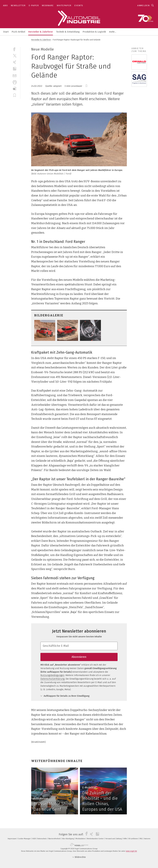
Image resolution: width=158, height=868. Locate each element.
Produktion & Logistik (94, 32)
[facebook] (15, 49)
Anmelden (143, 5)
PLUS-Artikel (18, 32)
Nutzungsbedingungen (52, 675)
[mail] (15, 75)
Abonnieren (79, 657)
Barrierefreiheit (55, 839)
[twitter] (15, 56)
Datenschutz (42, 839)
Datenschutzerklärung (52, 679)
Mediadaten (81, 839)
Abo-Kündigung (68, 839)
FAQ (141, 839)
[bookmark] (86, 86)
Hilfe (125, 839)
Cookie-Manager (25, 839)
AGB (34, 839)
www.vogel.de (131, 851)
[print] (15, 82)
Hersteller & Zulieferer (41, 32)
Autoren (147, 839)
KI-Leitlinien (134, 839)
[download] (15, 89)
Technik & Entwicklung (68, 32)
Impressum (12, 839)
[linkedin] (15, 69)
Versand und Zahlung (114, 839)
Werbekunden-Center (96, 839)
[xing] (15, 62)
